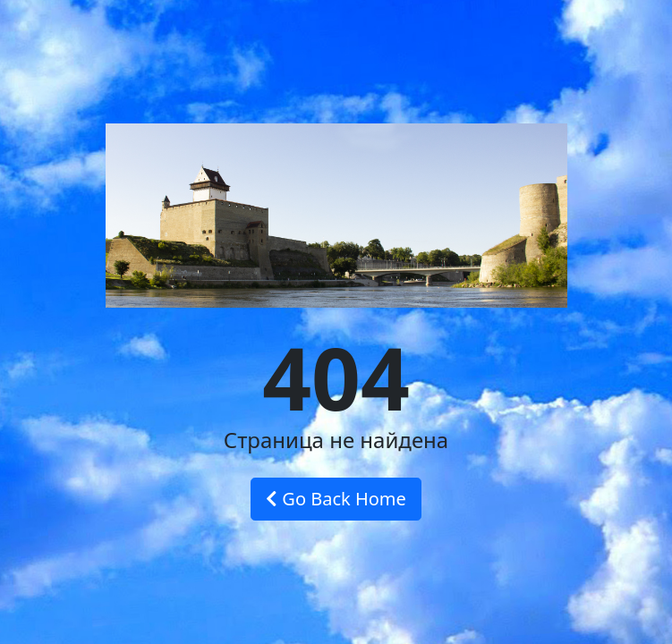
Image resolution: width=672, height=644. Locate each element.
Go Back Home (336, 499)
